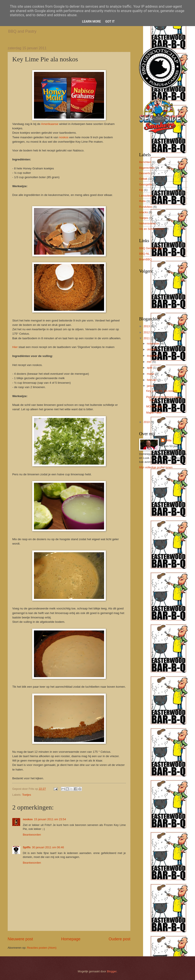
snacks (144, 212)
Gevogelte (146, 184)
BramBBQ (145, 259)
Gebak (143, 179)
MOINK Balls (154, 406)
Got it (110, 21)
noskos (64, 137)
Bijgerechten (147, 168)
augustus (153, 356)
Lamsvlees (146, 196)
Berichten (145, 162)
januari (151, 386)
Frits (168, 440)
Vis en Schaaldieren (152, 229)
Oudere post (120, 939)
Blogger (112, 971)
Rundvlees (146, 207)
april (150, 368)
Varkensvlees (147, 223)
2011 (147, 338)
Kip (141, 190)
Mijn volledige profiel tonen (156, 467)
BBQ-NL (144, 254)
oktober (152, 349)
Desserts (145, 173)
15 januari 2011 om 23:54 (50, 819)
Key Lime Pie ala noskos (162, 391)
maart (151, 374)
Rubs (142, 201)
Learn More (91, 21)
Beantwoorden (32, 835)
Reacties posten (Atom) (42, 948)
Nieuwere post (20, 939)
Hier (15, 347)
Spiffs (27, 847)
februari (152, 380)
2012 (147, 332)
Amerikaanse (50, 124)
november (153, 344)
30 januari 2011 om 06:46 (48, 847)
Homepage (71, 939)
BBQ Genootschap (151, 248)
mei (149, 362)
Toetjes (27, 795)
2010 (147, 422)
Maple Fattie (154, 413)
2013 (147, 326)
